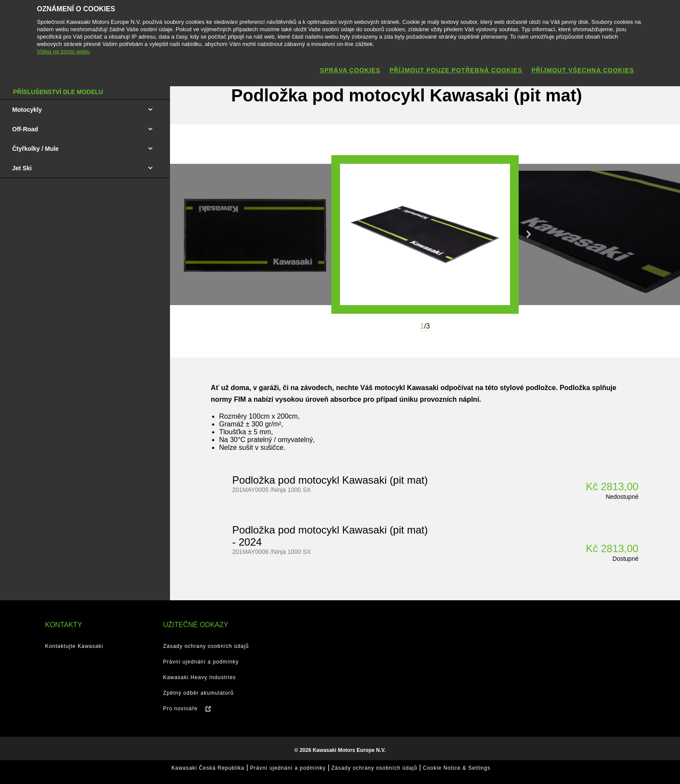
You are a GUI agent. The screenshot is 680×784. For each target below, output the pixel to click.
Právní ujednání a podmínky (201, 662)
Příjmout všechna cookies (583, 70)
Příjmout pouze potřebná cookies (456, 70)
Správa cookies (350, 70)
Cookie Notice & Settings (457, 768)
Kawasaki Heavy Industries (199, 677)
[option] (425, 234)
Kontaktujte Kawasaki (74, 646)
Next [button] (529, 234)
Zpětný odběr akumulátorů (198, 693)
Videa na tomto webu (63, 51)
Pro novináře (180, 709)
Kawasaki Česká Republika (208, 768)
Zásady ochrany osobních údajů (206, 646)
